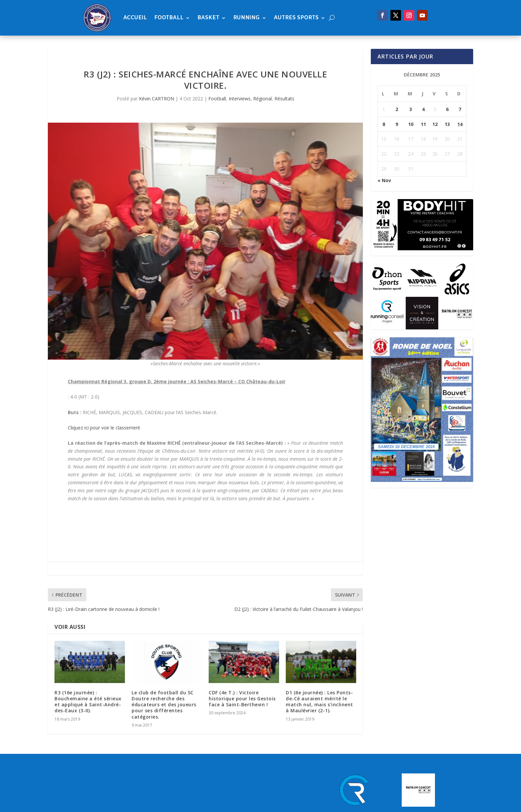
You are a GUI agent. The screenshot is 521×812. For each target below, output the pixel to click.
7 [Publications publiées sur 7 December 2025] (460, 109)
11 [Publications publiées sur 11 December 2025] (423, 124)
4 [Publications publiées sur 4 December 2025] (423, 109)
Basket (208, 18)
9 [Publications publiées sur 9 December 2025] (397, 124)
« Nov (384, 180)
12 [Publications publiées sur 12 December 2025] (435, 124)
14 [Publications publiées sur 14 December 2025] (460, 124)
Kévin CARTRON (156, 99)
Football (169, 18)
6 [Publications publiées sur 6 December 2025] (447, 109)
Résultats (284, 99)
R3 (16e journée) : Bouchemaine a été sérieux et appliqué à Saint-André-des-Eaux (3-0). (88, 702)
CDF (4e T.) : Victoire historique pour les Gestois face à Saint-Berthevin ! (242, 698)
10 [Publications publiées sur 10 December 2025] (411, 124)
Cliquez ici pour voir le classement (105, 428)
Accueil (135, 18)
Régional (262, 99)
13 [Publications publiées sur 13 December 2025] (447, 124)
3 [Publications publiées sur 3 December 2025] (411, 109)
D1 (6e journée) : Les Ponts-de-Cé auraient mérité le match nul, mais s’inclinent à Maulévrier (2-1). (319, 702)
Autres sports (296, 18)
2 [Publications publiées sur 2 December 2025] (397, 109)
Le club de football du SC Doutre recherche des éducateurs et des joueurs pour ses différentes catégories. (164, 705)
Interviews (240, 99)
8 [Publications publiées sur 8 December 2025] (384, 124)
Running (247, 18)
